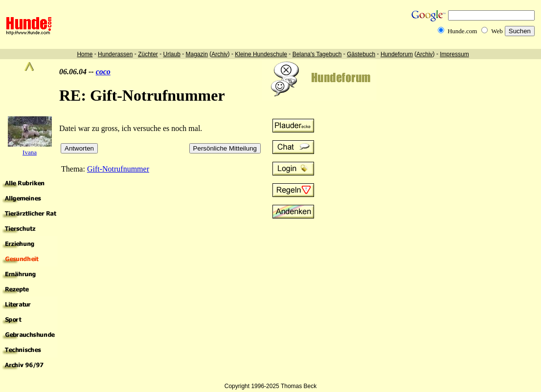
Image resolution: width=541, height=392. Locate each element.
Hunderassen (115, 54)
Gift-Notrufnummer (118, 169)
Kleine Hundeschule (261, 54)
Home (85, 54)
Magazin (197, 54)
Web (497, 31)
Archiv (219, 54)
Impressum (454, 54)
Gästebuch (361, 54)
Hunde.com (462, 31)
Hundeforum (397, 54)
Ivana (30, 152)
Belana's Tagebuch (317, 54)
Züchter (148, 54)
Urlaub (171, 54)
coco (103, 72)
